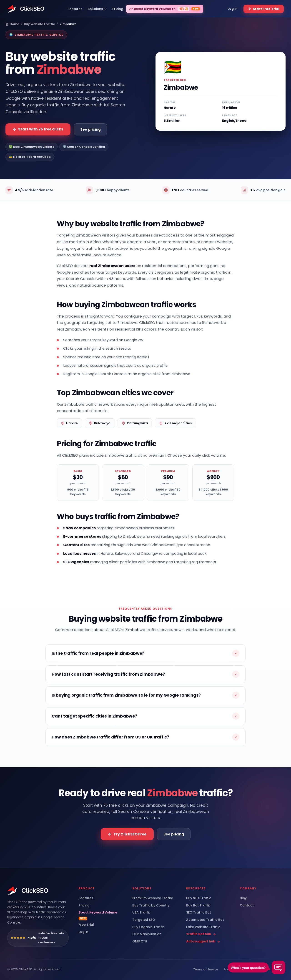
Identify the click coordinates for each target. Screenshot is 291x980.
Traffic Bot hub (201, 934)
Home (12, 24)
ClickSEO (25, 969)
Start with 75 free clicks (38, 129)
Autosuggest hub (203, 942)
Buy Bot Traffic (198, 905)
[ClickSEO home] (28, 891)
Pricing (84, 905)
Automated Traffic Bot (205, 920)
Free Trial (86, 925)
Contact (247, 905)
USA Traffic (142, 913)
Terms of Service (206, 969)
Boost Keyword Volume (98, 915)
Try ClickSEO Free (127, 834)
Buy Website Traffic (39, 24)
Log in (83, 932)
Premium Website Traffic (153, 898)
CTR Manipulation (147, 934)
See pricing (90, 129)
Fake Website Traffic (203, 927)
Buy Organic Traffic (148, 927)
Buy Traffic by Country (151, 905)
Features (86, 898)
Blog (244, 898)
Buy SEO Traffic (199, 898)
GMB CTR (140, 941)
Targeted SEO (144, 920)
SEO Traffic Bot (199, 913)
